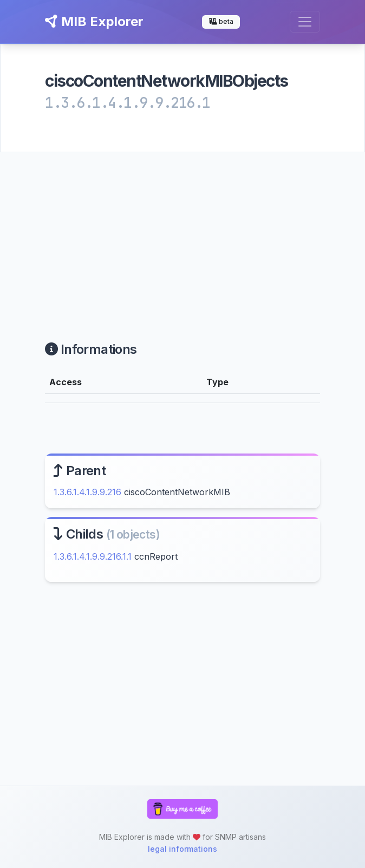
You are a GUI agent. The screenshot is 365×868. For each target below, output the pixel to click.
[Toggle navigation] (305, 22)
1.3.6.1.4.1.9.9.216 (87, 492)
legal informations (182, 849)
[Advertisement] (182, 234)
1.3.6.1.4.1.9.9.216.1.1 (93, 556)
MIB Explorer (94, 21)
